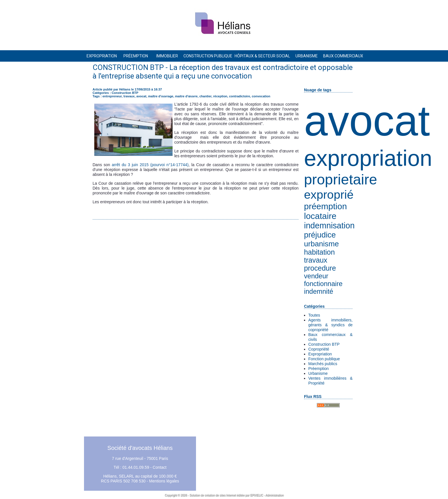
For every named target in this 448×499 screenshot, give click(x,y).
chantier (205, 96)
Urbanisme (318, 373)
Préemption (319, 369)
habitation (319, 252)
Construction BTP (324, 344)
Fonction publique (324, 359)
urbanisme (321, 244)
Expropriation (320, 354)
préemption (325, 206)
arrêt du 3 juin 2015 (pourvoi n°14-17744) (150, 165)
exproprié (329, 195)
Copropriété (319, 349)
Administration (274, 495)
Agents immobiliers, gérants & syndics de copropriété (330, 325)
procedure (320, 268)
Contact (159, 467)
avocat (367, 121)
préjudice (320, 235)
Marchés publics (323, 364)
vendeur (316, 276)
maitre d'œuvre (186, 96)
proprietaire (341, 179)
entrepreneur (112, 96)
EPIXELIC (256, 495)
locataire (320, 216)
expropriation (368, 158)
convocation (261, 96)
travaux (316, 260)
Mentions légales (164, 481)
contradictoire (240, 96)
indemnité (319, 291)
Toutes (314, 315)
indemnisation (329, 226)
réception (220, 96)
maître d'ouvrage (161, 96)
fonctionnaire (323, 284)
